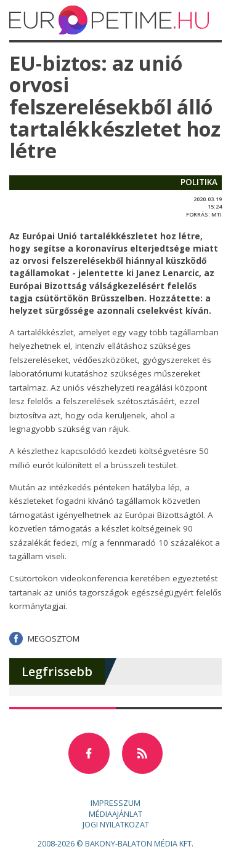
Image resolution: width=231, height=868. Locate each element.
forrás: (198, 214)
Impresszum (115, 803)
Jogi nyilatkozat (116, 825)
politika (199, 182)
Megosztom (54, 639)
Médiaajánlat (115, 814)
